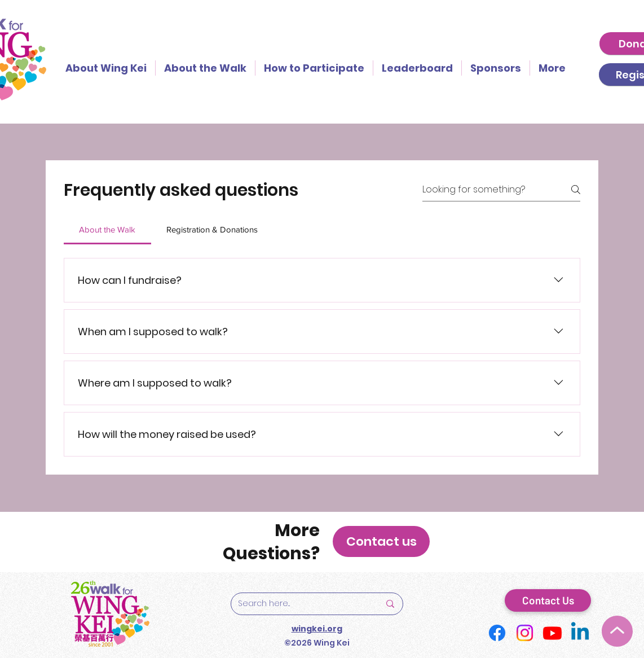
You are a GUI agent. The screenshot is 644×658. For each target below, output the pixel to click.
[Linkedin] (580, 633)
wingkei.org (317, 629)
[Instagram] (525, 633)
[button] (381, 541)
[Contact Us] (548, 600)
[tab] (107, 230)
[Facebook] (497, 633)
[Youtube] (552, 633)
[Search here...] (300, 604)
